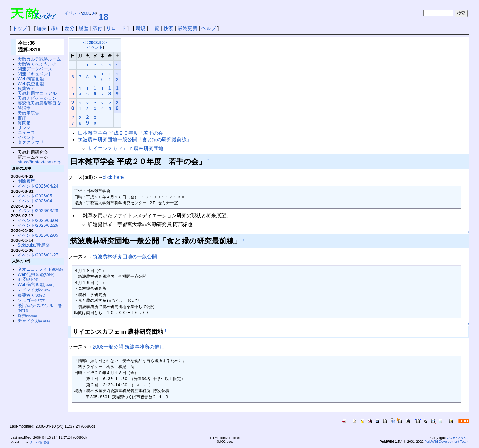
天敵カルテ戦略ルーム (39, 59)
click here (113, 177)
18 (103, 17)
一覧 (154, 28)
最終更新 (187, 28)
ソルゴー (32, 300)
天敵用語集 (28, 113)
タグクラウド (31, 142)
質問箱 (24, 123)
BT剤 (28, 279)
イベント (73, 13)
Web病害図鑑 (31, 79)
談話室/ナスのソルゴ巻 (40, 308)
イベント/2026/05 (35, 196)
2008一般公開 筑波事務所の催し (128, 347)
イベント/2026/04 (35, 201)
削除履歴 (26, 181)
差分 (69, 28)
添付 (97, 28)
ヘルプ (209, 28)
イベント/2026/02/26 (38, 225)
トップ (20, 28)
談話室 (24, 108)
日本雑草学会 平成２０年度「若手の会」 (123, 133)
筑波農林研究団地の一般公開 (125, 257)
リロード (116, 28)
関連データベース (35, 69)
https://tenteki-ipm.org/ (40, 162)
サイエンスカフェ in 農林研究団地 (126, 148)
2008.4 (95, 42)
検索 (168, 28)
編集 (42, 28)
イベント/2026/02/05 (38, 235)
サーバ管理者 (39, 442)
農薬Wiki (26, 88)
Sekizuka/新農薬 (34, 245)
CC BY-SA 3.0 (458, 438)
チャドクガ (34, 321)
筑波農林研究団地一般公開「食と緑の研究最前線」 (135, 139)
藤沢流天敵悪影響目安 (39, 103)
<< (85, 42)
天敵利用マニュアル (37, 93)
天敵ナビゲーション (37, 98)
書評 (22, 118)
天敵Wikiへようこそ (37, 64)
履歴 (83, 28)
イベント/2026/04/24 (38, 186)
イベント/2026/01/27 (38, 255)
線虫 (27, 315)
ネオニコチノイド (40, 269)
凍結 (56, 28)
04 (94, 13)
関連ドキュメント (35, 74)
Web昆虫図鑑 (31, 84)
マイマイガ (34, 290)
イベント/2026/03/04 (38, 220)
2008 (86, 13)
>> (104, 42)
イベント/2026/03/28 (38, 211)
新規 (141, 28)
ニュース (26, 133)
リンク (24, 128)
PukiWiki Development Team (447, 442)
